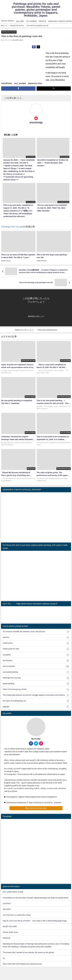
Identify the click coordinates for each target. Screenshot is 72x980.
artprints (36, 637)
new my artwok (36, 666)
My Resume (36, 661)
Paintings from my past (9, 32)
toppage (36, 707)
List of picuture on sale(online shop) (17, 915)
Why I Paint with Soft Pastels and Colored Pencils (22, 964)
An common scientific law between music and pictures (36, 632)
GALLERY (7, 909)
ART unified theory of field (13, 892)
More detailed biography (36, 808)
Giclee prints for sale (36, 649)
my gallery (36, 655)
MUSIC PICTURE (10, 927)
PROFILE (7, 938)
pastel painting (36, 684)
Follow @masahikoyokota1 (47, 330)
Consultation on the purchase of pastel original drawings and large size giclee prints (35, 898)
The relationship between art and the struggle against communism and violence (36, 695)
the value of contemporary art (36, 701)
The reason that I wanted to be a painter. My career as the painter (28, 952)
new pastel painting (36, 672)
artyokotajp (36, 122)
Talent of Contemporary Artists (36, 689)
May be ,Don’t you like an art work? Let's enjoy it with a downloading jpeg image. (35, 921)
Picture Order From (10, 932)
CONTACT (7, 903)
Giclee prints (36, 643)
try (4, 958)
